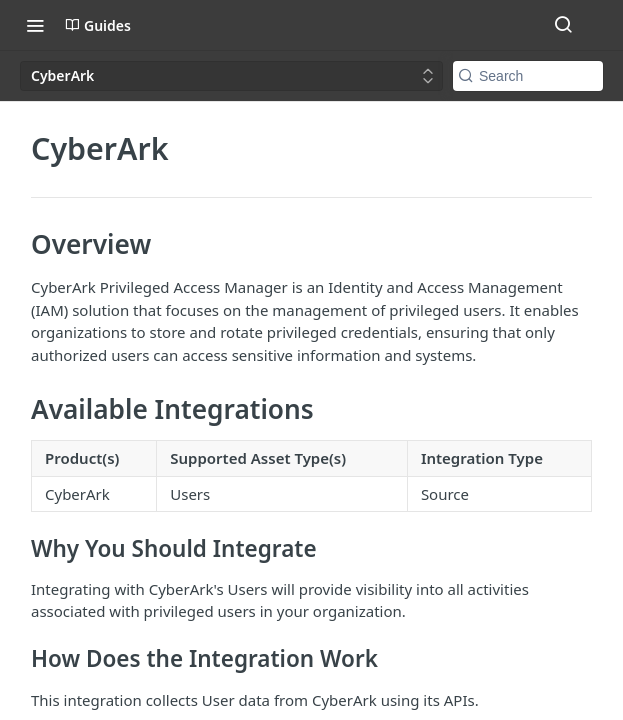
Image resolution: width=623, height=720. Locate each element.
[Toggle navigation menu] (35, 25)
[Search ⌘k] (563, 25)
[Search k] (528, 76)
